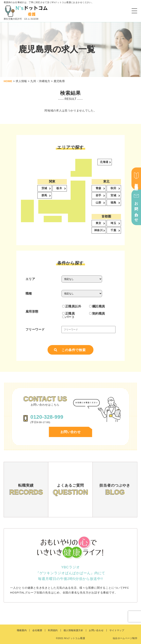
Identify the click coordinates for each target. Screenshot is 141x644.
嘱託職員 (97, 306)
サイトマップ (117, 630)
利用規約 (53, 630)
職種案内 (22, 630)
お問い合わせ (71, 432)
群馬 (45, 196)
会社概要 (37, 630)
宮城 (114, 196)
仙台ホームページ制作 (125, 638)
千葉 (114, 231)
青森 (99, 188)
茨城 (45, 188)
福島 (114, 203)
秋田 (114, 188)
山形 (99, 203)
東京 (99, 223)
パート (68, 317)
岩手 (99, 196)
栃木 (60, 188)
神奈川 (99, 231)
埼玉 (114, 223)
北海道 (105, 162)
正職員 (68, 313)
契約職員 (97, 313)
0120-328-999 (47, 417)
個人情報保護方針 (73, 630)
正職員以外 (72, 306)
